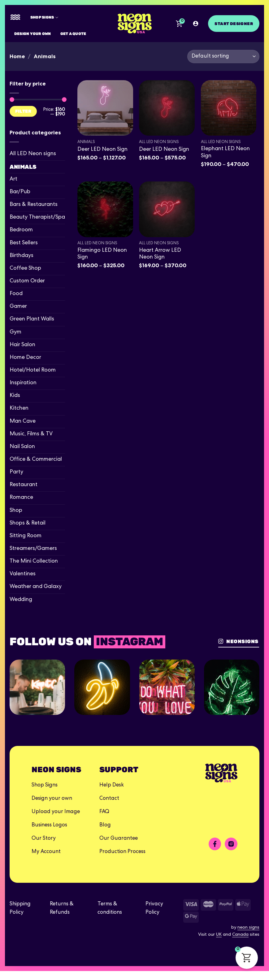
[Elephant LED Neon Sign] (229, 108)
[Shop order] (223, 57)
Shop (16, 511)
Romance (21, 498)
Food (16, 294)
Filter (23, 111)
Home (17, 56)
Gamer (18, 307)
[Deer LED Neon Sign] (105, 108)
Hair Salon (22, 345)
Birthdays (22, 256)
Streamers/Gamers (33, 549)
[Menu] (15, 17)
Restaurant (24, 485)
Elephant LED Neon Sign (225, 153)
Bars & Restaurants (34, 205)
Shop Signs (44, 17)
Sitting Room (26, 536)
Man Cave (23, 422)
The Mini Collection (34, 562)
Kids (15, 396)
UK (219, 944)
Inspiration (23, 383)
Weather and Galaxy (36, 587)
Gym (15, 332)
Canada (240, 944)
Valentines (23, 574)
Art (13, 179)
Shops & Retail (28, 523)
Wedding (21, 600)
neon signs (248, 937)
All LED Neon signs (33, 154)
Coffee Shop (25, 269)
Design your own (33, 34)
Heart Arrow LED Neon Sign (160, 254)
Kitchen (19, 409)
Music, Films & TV (31, 434)
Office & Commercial (36, 460)
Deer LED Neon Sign (102, 150)
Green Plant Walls (32, 319)
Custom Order (27, 281)
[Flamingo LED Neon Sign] (105, 209)
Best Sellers (24, 243)
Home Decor (25, 358)
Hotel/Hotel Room (33, 370)
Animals (23, 167)
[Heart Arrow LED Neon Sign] (167, 209)
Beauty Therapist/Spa (37, 218)
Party (16, 472)
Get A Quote (73, 34)
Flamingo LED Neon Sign (102, 254)
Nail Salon (22, 447)
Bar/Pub (20, 192)
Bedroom (21, 230)
